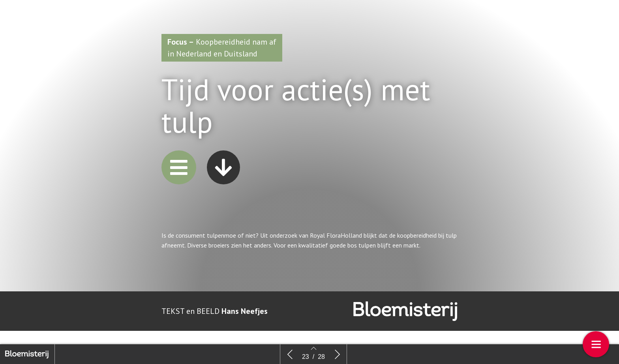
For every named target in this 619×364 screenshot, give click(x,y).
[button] (179, 167)
